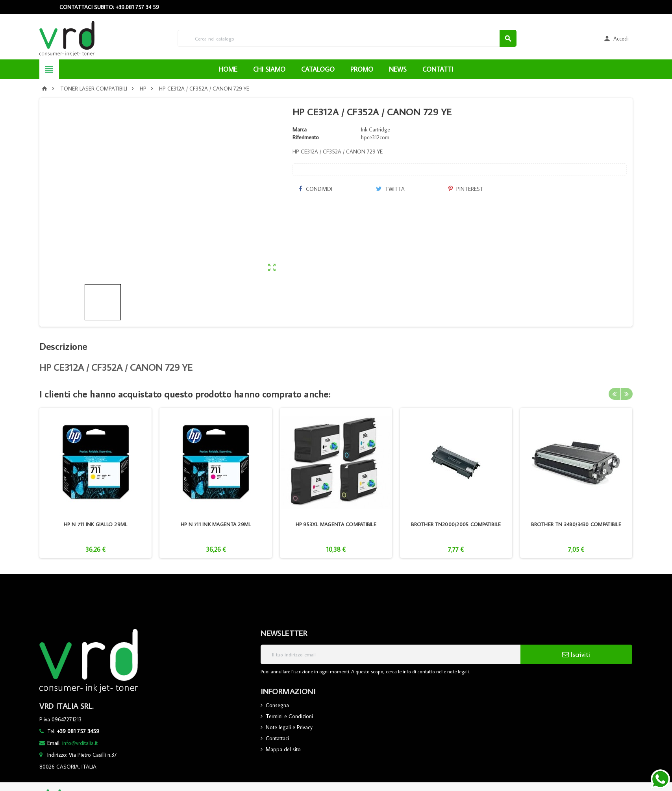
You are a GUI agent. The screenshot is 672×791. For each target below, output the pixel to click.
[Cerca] (347, 38)
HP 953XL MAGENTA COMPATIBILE (336, 524)
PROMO (362, 69)
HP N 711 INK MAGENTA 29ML (216, 524)
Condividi (315, 189)
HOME (228, 69)
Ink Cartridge (376, 129)
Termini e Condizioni (289, 716)
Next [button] (627, 394)
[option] (95, 483)
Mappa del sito (283, 749)
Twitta (390, 189)
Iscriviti (576, 654)
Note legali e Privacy (289, 727)
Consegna (277, 705)
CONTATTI (438, 69)
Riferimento (306, 137)
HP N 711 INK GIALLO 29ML (95, 524)
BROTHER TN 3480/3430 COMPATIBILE (576, 524)
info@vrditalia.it (80, 743)
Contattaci (277, 738)
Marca (300, 129)
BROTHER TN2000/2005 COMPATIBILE (456, 524)
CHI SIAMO (269, 69)
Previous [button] (615, 394)
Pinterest (466, 189)
